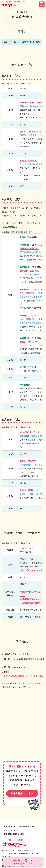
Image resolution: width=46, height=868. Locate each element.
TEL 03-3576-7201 (22, 854)
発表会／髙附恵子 (28, 461)
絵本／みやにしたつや (30, 432)
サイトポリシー (10, 827)
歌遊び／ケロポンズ (29, 160)
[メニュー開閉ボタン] (42, 4)
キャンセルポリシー (11, 830)
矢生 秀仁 (29, 271)
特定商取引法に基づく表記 (14, 834)
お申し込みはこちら (22, 793)
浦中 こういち (30, 342)
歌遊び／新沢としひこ (30, 490)
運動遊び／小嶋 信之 (29, 248)
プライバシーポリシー (26, 827)
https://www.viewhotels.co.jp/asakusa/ (25, 676)
